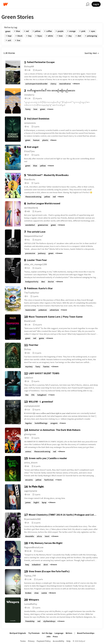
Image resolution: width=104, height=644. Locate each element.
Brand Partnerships (86, 633)
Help (68, 641)
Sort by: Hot (92, 53)
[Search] (88, 4)
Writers (69, 633)
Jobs (48, 637)
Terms (23, 641)
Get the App (47, 633)
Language (59, 633)
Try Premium (34, 633)
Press (55, 637)
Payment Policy (44, 641)
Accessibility (58, 641)
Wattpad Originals (18, 633)
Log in (96, 4)
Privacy (31, 641)
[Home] (44, 4)
